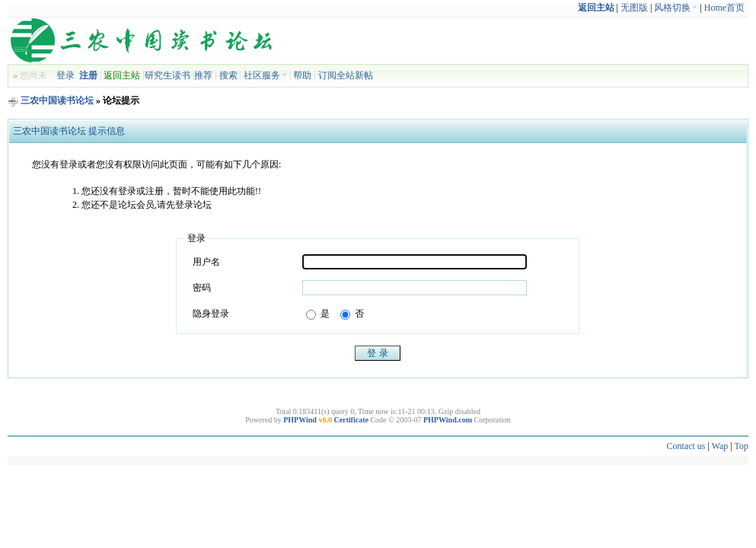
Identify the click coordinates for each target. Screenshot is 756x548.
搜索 (228, 75)
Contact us (686, 446)
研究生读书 (167, 75)
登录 (65, 75)
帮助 (302, 75)
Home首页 (724, 8)
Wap (720, 446)
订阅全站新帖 (346, 75)
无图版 (634, 8)
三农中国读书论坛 (57, 100)
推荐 (203, 75)
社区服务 (265, 75)
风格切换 (676, 8)
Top (742, 446)
